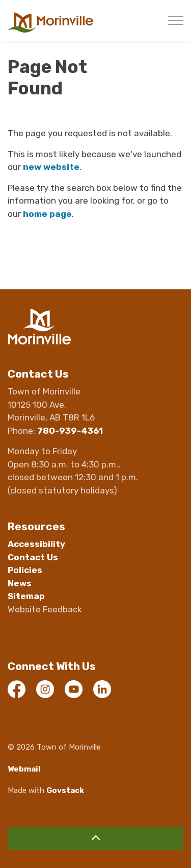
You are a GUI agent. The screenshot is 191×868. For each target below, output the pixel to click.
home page (47, 214)
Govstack (65, 790)
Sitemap (26, 596)
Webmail (24, 769)
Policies (25, 570)
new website (51, 167)
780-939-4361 (70, 431)
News (20, 583)
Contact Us (33, 557)
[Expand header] (176, 20)
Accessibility (36, 544)
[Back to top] (95, 839)
